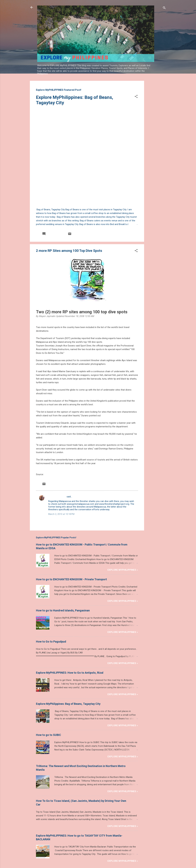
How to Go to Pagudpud (51, 615)
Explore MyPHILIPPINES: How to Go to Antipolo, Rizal (70, 646)
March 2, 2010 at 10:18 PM (61, 488)
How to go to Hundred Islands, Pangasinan (63, 584)
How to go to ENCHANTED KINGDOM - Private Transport (71, 553)
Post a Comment (48, 495)
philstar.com (50, 448)
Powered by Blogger (98, 848)
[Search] (164, 8)
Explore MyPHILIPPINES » (123, 543)
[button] (136, 97)
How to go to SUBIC (48, 708)
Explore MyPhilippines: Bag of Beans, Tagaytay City (68, 677)
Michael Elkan (105, 854)
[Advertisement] (156, 127)
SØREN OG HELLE (57, 470)
